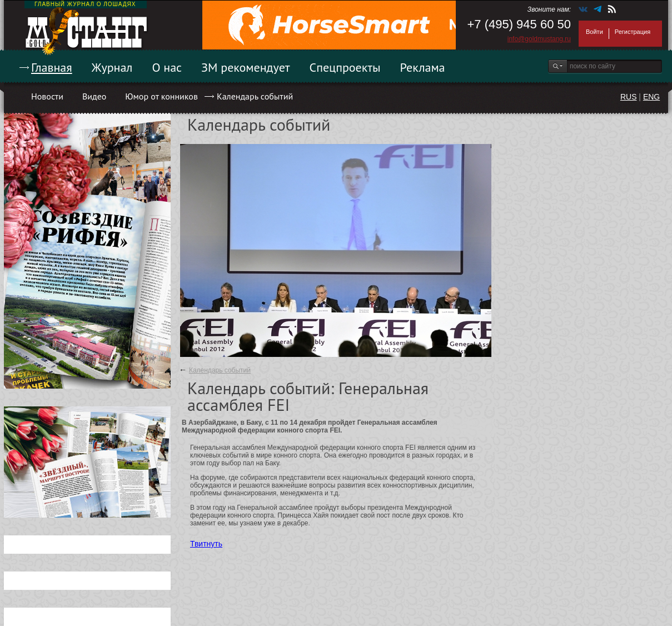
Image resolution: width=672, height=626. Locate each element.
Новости (47, 96)
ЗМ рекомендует (246, 67)
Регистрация (633, 32)
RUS (629, 97)
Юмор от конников (161, 96)
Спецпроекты (345, 67)
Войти (594, 32)
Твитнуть (206, 544)
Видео (94, 96)
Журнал (112, 67)
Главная (52, 67)
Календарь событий (255, 96)
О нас (167, 67)
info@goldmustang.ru (539, 39)
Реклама (423, 67)
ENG (651, 97)
